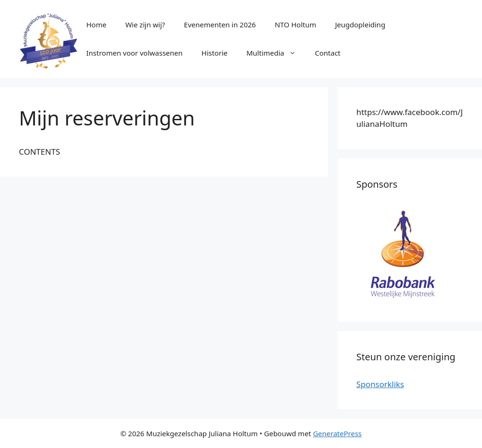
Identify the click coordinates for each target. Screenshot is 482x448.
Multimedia (276, 53)
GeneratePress (337, 433)
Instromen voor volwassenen (135, 53)
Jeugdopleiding (360, 25)
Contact (328, 53)
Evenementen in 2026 (220, 25)
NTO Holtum (296, 25)
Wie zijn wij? (145, 25)
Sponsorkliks (380, 384)
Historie (215, 53)
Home (97, 25)
